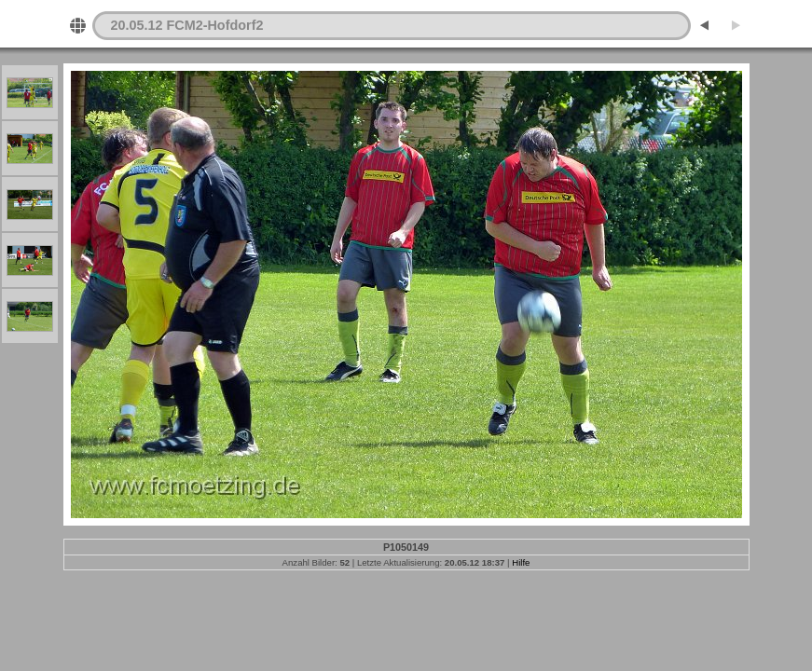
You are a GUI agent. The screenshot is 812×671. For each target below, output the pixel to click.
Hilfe (521, 562)
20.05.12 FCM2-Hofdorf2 (187, 25)
